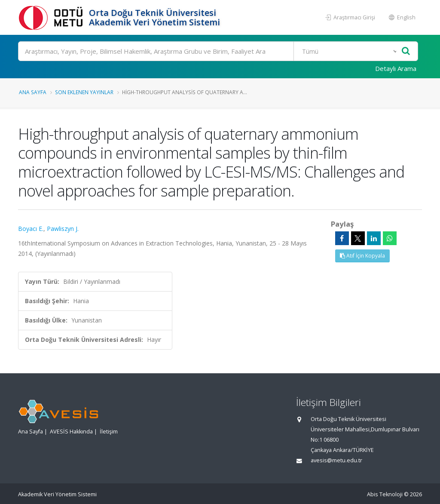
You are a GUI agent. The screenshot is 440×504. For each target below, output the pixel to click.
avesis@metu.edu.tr (336, 460)
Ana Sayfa (33, 92)
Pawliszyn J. (63, 229)
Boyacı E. (31, 229)
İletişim (109, 432)
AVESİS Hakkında (71, 432)
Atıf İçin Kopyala (362, 256)
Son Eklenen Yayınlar (84, 92)
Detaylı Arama (396, 68)
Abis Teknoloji (385, 494)
